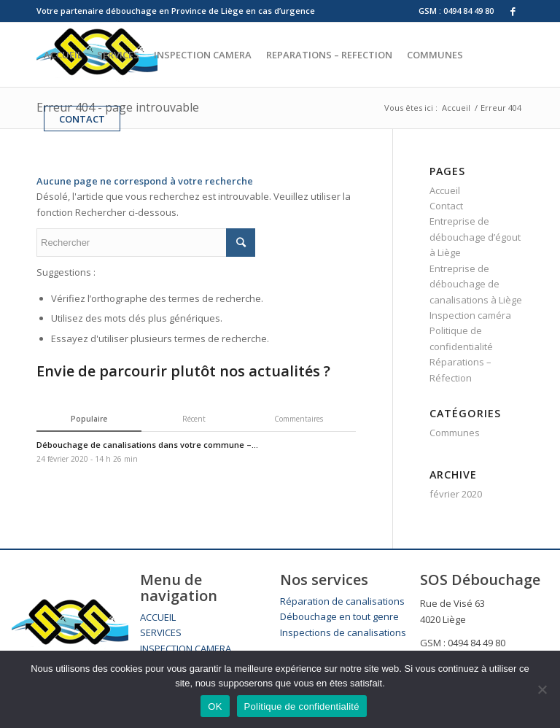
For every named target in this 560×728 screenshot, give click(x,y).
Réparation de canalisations (342, 601)
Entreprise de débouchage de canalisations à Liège (476, 284)
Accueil (445, 190)
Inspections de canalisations (343, 632)
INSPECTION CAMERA (186, 648)
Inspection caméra (470, 315)
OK (215, 706)
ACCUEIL (158, 617)
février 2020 (456, 494)
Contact (446, 206)
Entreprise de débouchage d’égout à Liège (475, 237)
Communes (455, 433)
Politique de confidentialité (302, 706)
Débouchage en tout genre (339, 616)
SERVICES (161, 632)
